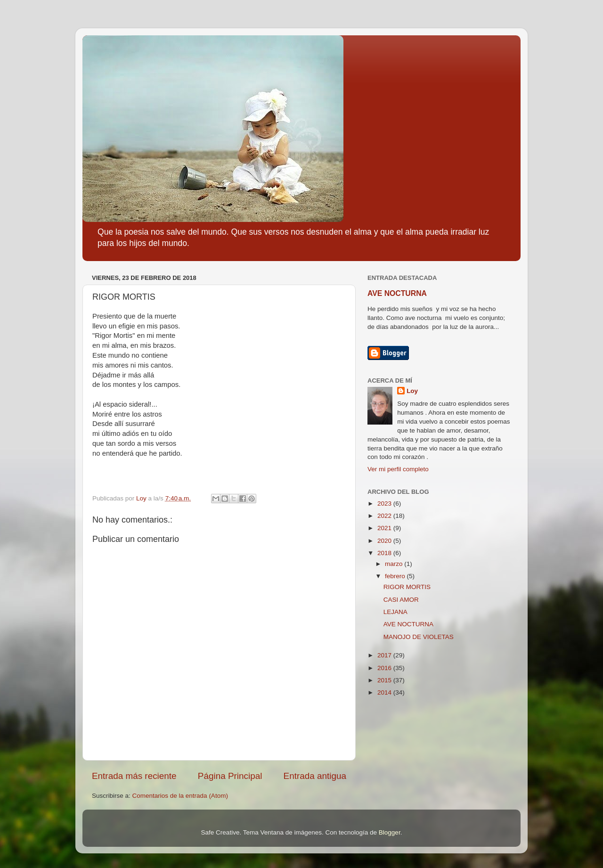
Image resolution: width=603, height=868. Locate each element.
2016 (385, 668)
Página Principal (230, 776)
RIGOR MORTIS (407, 587)
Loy (412, 391)
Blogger (390, 832)
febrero (396, 576)
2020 (385, 541)
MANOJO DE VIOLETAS (419, 637)
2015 (385, 680)
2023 (385, 504)
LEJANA (395, 612)
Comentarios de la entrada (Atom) (180, 796)
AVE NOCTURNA (397, 293)
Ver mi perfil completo (398, 469)
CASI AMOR (401, 600)
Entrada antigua (315, 776)
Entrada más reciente (134, 776)
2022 (385, 516)
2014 (385, 692)
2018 (385, 553)
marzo (395, 564)
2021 (385, 528)
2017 (385, 655)
